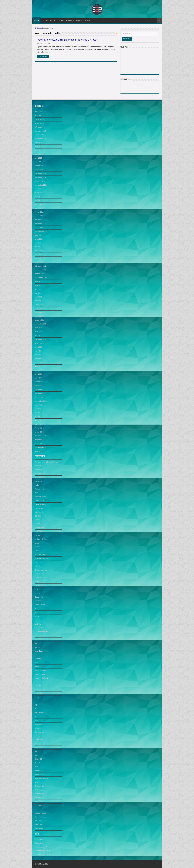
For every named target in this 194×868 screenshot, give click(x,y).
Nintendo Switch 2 (41, 678)
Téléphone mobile (41, 778)
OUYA (37, 697)
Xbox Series (39, 828)
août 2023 (38, 235)
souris (37, 744)
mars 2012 (39, 424)
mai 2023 (38, 247)
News (37, 666)
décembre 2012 (40, 390)
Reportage (39, 724)
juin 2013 (38, 370)
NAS (36, 663)
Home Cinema (40, 605)
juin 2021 (38, 335)
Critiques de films (41, 539)
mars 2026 (39, 116)
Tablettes (38, 763)
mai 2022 (38, 293)
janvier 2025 (39, 170)
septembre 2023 (41, 231)
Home (38, 28)
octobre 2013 (40, 362)
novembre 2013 (40, 359)
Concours (38, 531)
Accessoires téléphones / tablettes (47, 462)
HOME (37, 20)
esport (37, 566)
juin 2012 (38, 413)
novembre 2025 (40, 131)
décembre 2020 (40, 339)
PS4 (36, 717)
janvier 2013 (39, 386)
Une (36, 809)
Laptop (37, 620)
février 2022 (39, 305)
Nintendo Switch (41, 674)
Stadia (37, 751)
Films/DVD (39, 578)
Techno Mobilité (41, 774)
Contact (45, 20)
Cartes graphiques (41, 504)
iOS (36, 609)
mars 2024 (39, 208)
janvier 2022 (39, 308)
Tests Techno (40, 794)
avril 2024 (38, 204)
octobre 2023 (40, 227)
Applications (39, 477)
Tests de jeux (40, 790)
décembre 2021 (40, 312)
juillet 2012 (39, 409)
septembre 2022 (41, 278)
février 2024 (39, 212)
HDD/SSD (38, 601)
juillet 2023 (39, 239)
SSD (36, 747)
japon (37, 612)
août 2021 (38, 328)
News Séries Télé (41, 670)
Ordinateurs (39, 693)
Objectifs (38, 686)
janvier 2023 (39, 262)
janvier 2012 (39, 432)
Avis (36, 493)
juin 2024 (38, 197)
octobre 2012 (40, 397)
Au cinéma (39, 481)
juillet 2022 (39, 285)
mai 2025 (38, 154)
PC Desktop (39, 709)
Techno (61, 20)
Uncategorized (40, 805)
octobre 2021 (40, 320)
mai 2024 (38, 200)
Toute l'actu (39, 798)
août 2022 (38, 281)
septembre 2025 (41, 139)
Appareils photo (41, 474)
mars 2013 (39, 378)
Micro (37, 655)
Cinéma (79, 20)
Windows (38, 821)
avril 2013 (38, 374)
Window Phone (40, 817)
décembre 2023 (40, 220)
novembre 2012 (40, 393)
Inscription (39, 839)
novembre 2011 (40, 440)
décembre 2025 (40, 127)
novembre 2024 (40, 177)
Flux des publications (42, 847)
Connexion (39, 843)
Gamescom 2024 (41, 585)
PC (36, 701)
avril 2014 (38, 347)
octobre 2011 (40, 444)
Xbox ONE (39, 825)
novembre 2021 (40, 316)
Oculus (37, 690)
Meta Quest (39, 651)
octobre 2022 (40, 274)
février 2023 (39, 258)
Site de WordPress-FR (43, 855)
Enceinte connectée (42, 558)
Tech (37, 767)
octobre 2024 (40, 181)
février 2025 (39, 166)
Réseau (37, 728)
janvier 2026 (39, 123)
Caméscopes (39, 501)
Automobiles (39, 489)
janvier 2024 (39, 216)
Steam (37, 755)
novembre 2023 (40, 224)
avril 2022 (38, 297)
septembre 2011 (41, 447)
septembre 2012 (41, 401)
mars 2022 (39, 301)
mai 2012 (38, 417)
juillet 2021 (39, 332)
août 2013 (38, 366)
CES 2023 (38, 516)
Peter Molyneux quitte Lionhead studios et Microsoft (68, 40)
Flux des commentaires (43, 851)
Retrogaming (40, 732)
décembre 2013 (40, 355)
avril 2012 (38, 420)
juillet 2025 (39, 146)
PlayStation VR (40, 713)
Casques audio (40, 508)
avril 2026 (38, 112)
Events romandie (41, 570)
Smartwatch (39, 740)
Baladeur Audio (40, 497)
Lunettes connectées (42, 632)
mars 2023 (39, 254)
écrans (37, 547)
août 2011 (38, 451)
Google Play (39, 597)
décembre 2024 (40, 173)
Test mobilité (39, 786)
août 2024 (38, 189)
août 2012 (38, 405)
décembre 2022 (40, 266)
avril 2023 (38, 251)
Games (53, 20)
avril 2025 (38, 158)
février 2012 (39, 428)
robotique (39, 736)
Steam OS (38, 759)
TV (36, 801)
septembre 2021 (41, 324)
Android (38, 466)
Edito (37, 551)
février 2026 (39, 119)
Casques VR (39, 512)
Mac (36, 636)
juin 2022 (38, 289)
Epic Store (38, 562)
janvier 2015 (39, 343)
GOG (37, 589)
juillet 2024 (39, 193)
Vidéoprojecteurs (41, 813)
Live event (38, 628)
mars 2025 (39, 162)
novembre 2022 (40, 270)
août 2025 (38, 143)
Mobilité (87, 20)
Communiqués (40, 528)
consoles (38, 535)
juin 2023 (38, 243)
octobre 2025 (40, 135)
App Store (39, 470)
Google (38, 593)
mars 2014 (39, 351)
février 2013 (39, 382)
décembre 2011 (40, 436)
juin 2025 (38, 150)
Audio (37, 485)
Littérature (70, 20)
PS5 (36, 720)
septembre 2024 (41, 185)
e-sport (38, 543)
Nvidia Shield (39, 682)
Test (36, 782)
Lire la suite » (43, 56)
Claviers (38, 524)
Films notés (39, 574)
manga (37, 647)
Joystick (38, 616)
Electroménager (41, 555)
